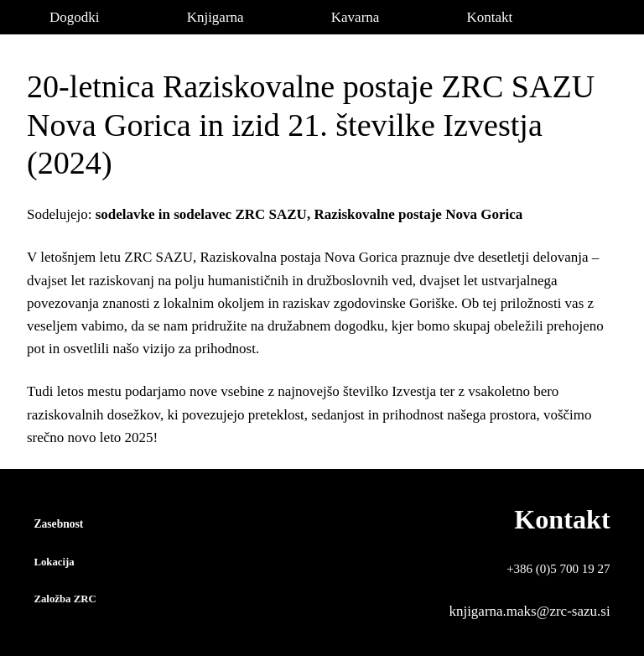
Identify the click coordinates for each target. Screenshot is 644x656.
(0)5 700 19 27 (573, 569)
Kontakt (562, 519)
